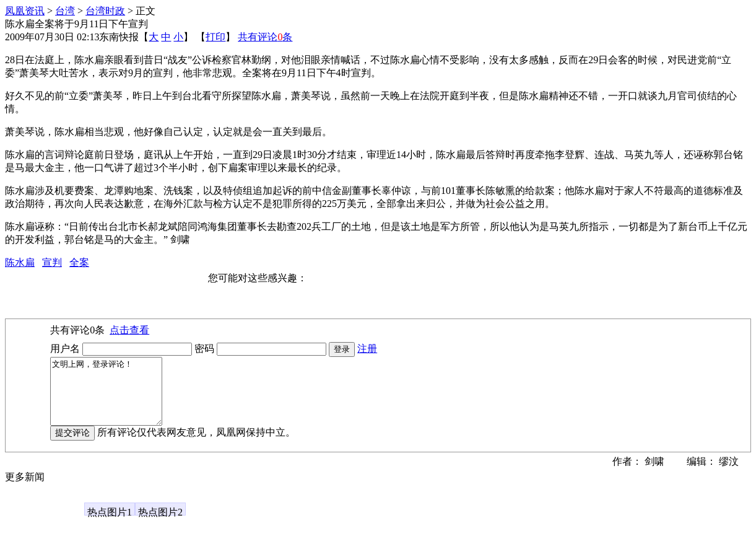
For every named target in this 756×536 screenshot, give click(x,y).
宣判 (52, 262)
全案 (79, 262)
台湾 (65, 11)
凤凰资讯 (25, 11)
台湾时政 (105, 11)
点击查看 (129, 330)
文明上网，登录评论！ (112, 398)
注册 (367, 349)
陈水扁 (20, 262)
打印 (215, 37)
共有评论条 (265, 37)
